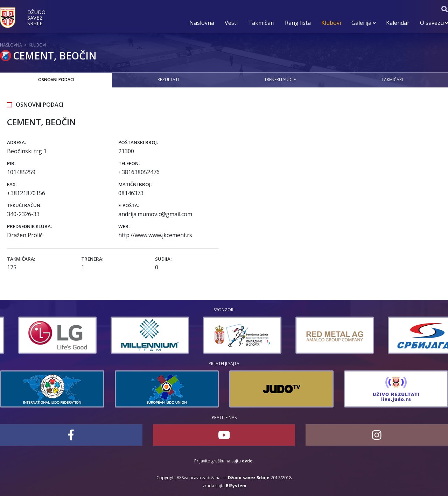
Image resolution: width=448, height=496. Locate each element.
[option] (111, 335)
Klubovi (331, 23)
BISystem (236, 486)
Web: (124, 226)
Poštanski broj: (138, 142)
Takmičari (261, 23)
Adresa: (16, 142)
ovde (247, 461)
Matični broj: (135, 184)
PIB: (11, 163)
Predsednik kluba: (29, 226)
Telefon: (129, 163)
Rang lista (298, 23)
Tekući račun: (24, 205)
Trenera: (92, 259)
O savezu (434, 23)
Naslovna (202, 23)
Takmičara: (21, 259)
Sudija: (163, 259)
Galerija (363, 23)
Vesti (231, 23)
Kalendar (398, 23)
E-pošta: (129, 205)
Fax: (12, 184)
